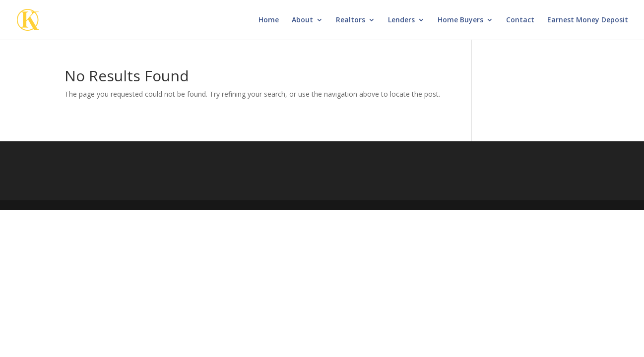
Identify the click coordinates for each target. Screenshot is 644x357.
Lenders (401, 20)
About (302, 20)
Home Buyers (460, 20)
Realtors (351, 20)
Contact (520, 20)
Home (269, 20)
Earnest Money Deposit (588, 20)
